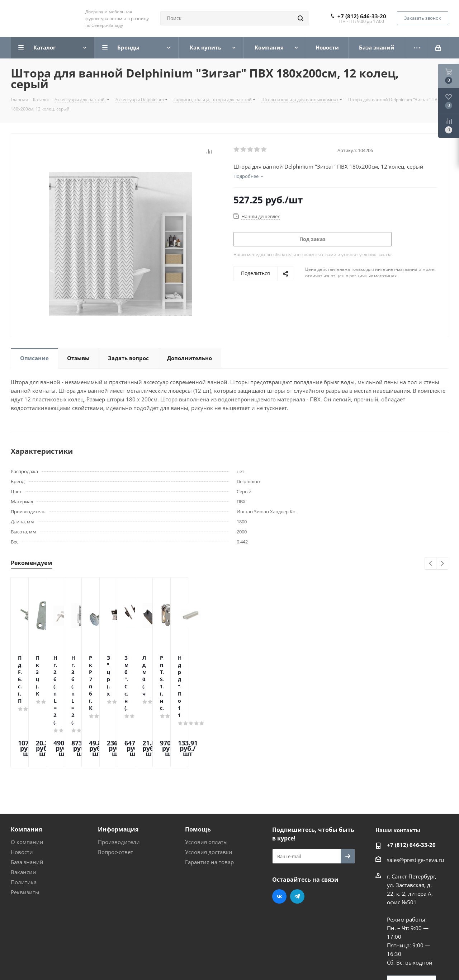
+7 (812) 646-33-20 (362, 16)
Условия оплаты (206, 781)
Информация (118, 768)
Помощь (198, 768)
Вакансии (23, 811)
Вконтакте (279, 835)
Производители (119, 781)
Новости (22, 791)
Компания (26, 768)
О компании (27, 781)
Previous (431, 564)
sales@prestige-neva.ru (415, 799)
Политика (24, 821)
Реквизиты (25, 831)
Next (442, 564)
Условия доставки (209, 791)
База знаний (27, 801)
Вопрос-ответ (115, 791)
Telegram (297, 835)
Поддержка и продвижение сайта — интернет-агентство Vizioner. (96, 962)
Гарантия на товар (209, 801)
